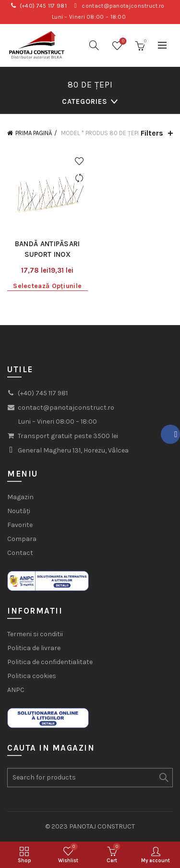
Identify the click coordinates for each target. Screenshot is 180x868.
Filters (152, 133)
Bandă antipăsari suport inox (48, 249)
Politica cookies (32, 676)
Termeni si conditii (35, 634)
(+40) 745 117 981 (43, 6)
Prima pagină (34, 133)
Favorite (20, 525)
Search (163, 778)
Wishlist (122, 42)
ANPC (16, 690)
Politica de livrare (34, 648)
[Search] (94, 45)
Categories (85, 101)
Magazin (20, 497)
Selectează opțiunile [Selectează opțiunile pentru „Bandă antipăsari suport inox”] (47, 286)
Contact (20, 553)
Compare (79, 178)
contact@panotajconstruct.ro (123, 6)
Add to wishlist (79, 161)
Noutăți (19, 511)
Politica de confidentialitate (50, 662)
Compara (22, 539)
